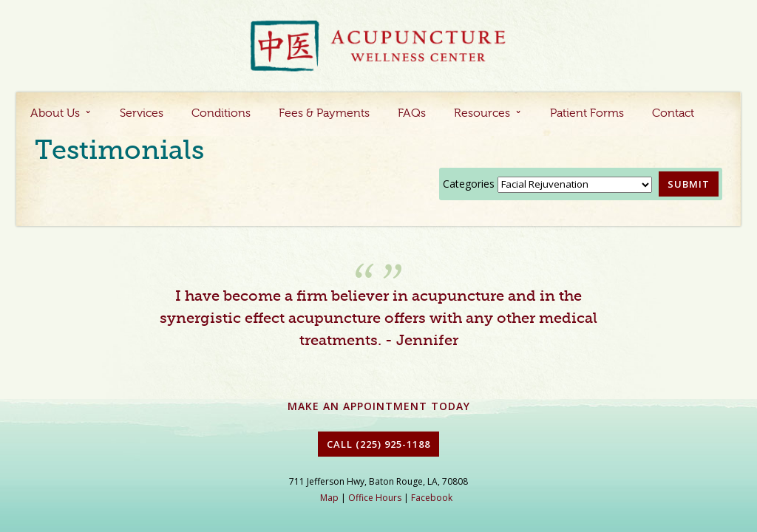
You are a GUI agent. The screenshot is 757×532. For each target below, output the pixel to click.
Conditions (221, 114)
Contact (673, 114)
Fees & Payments (324, 114)
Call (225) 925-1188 (378, 444)
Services (142, 114)
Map (329, 498)
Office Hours (375, 498)
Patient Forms (587, 114)
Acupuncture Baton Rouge (378, 47)
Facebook (432, 498)
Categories (469, 184)
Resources (482, 114)
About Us (55, 114)
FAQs (412, 114)
